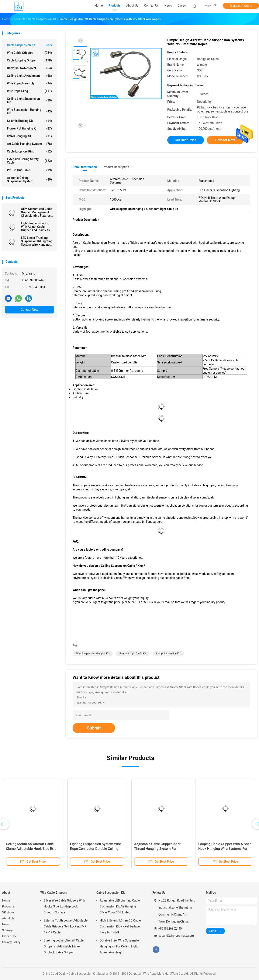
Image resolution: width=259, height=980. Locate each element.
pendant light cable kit (133, 654)
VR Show (8, 912)
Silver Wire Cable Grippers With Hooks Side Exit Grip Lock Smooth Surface (64, 906)
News (6, 924)
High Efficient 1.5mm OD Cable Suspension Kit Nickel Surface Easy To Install (120, 926)
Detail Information (85, 167)
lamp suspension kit (168, 654)
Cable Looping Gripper (29, 60)
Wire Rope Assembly (29, 83)
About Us (8, 918)
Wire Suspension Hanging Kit (29, 111)
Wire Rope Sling (29, 91)
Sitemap (8, 930)
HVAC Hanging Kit (29, 136)
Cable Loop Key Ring (29, 151)
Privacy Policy (11, 942)
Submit (94, 728)
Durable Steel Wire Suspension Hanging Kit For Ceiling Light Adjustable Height (120, 946)
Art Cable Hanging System (29, 144)
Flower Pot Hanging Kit (29, 128)
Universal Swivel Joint (29, 68)
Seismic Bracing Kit (29, 121)
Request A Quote (241, 6)
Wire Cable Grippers (29, 53)
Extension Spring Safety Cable (29, 161)
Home (6, 900)
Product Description (116, 167)
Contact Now (29, 310)
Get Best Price (186, 140)
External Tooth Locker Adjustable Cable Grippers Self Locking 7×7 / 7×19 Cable (66, 926)
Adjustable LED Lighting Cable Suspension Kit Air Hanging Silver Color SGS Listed (120, 906)
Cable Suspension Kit (29, 45)
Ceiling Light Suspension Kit (29, 100)
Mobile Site (10, 936)
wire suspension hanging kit (93, 654)
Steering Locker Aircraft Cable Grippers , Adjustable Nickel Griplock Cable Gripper (64, 946)
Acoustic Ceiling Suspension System (29, 179)
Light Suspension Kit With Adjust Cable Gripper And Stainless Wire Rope (35, 227)
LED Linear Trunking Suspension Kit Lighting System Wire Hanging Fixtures (37, 241)
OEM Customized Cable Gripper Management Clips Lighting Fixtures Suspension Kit (37, 212)
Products (8, 906)
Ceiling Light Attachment (29, 76)
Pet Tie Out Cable (29, 170)
